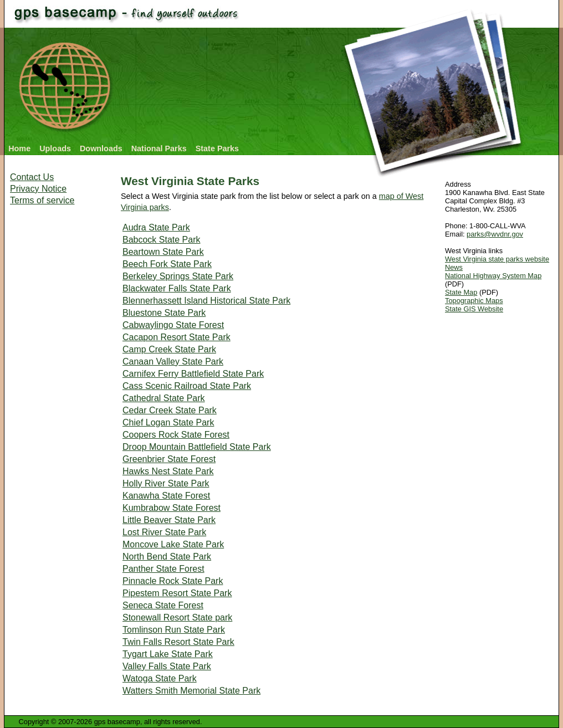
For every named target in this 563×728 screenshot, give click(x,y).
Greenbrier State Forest (169, 459)
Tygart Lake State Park (168, 654)
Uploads (55, 148)
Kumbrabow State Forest (172, 508)
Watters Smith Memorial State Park (191, 691)
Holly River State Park (166, 483)
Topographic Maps (474, 301)
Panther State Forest (163, 569)
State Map (461, 292)
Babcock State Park (162, 240)
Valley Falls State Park (167, 666)
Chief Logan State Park (168, 422)
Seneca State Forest (163, 605)
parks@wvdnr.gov (495, 234)
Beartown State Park (163, 252)
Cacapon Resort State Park (176, 337)
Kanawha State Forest (166, 496)
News (454, 267)
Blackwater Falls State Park (177, 288)
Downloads (101, 148)
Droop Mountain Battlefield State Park (197, 447)
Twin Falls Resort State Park (178, 642)
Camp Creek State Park (169, 349)
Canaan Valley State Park (173, 362)
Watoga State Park (160, 678)
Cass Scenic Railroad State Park (187, 386)
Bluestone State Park (164, 313)
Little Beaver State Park (169, 520)
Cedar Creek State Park (170, 410)
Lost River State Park (164, 532)
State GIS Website (474, 309)
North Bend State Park (167, 557)
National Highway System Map (493, 276)
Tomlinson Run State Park (174, 630)
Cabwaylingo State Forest (173, 325)
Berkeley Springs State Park (178, 276)
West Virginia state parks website (497, 259)
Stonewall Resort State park (177, 617)
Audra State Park (156, 227)
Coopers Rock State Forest (176, 435)
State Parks (217, 148)
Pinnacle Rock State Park (173, 581)
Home (19, 148)
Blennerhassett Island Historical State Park (206, 301)
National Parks (159, 148)
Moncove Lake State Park (173, 544)
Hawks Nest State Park (168, 471)
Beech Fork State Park (167, 264)
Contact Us (32, 177)
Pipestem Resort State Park (177, 593)
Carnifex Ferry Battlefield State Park (193, 374)
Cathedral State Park (164, 398)
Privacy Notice (38, 189)
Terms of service (42, 200)
